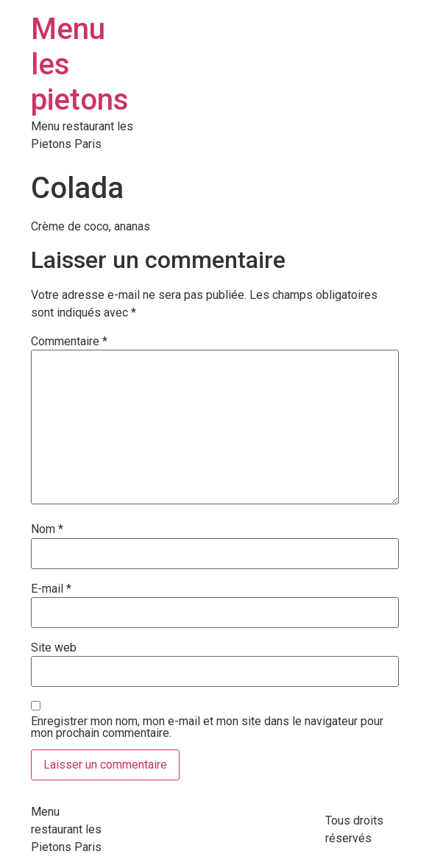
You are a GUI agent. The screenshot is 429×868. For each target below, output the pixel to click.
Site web (54, 648)
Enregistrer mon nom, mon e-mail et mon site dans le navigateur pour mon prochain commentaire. (207, 727)
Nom (47, 529)
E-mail (51, 589)
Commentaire (69, 342)
